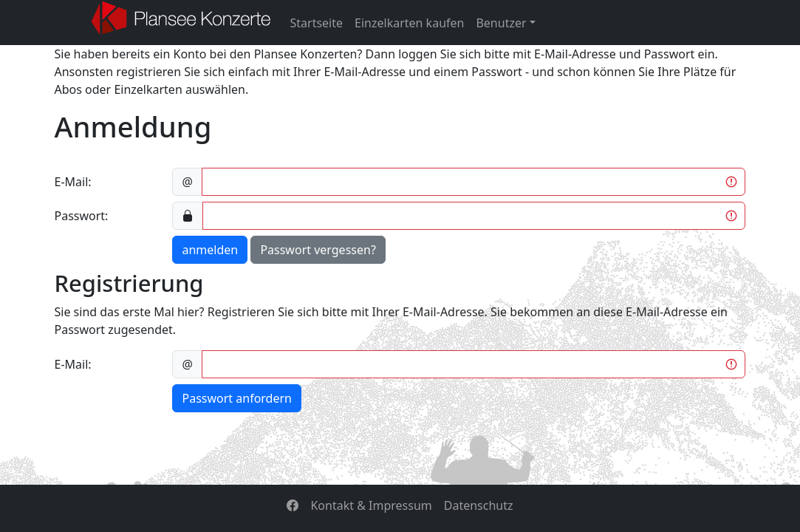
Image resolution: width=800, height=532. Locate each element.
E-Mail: (73, 182)
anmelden (210, 250)
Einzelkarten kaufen (409, 23)
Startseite (317, 23)
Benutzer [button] (501, 23)
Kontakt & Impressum (371, 505)
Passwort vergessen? (318, 250)
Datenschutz (479, 505)
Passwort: (82, 216)
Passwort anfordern (236, 398)
